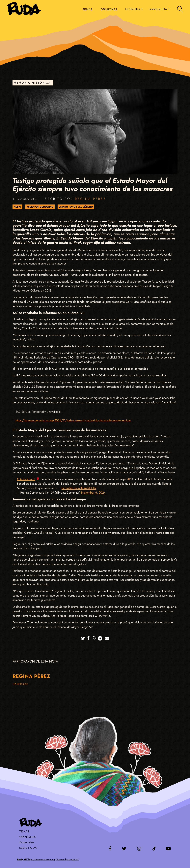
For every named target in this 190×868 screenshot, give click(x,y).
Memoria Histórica (32, 83)
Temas (24, 831)
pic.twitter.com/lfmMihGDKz (79, 488)
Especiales (134, 9)
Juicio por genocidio (40, 207)
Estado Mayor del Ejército (76, 207)
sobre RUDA (160, 9)
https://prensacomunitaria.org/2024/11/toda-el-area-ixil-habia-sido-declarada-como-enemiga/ (73, 420)
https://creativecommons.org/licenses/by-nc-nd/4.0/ (48, 859)
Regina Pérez (91, 199)
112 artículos (20, 684)
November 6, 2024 (93, 493)
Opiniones (28, 837)
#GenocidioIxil (26, 479)
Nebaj (17, 207)
